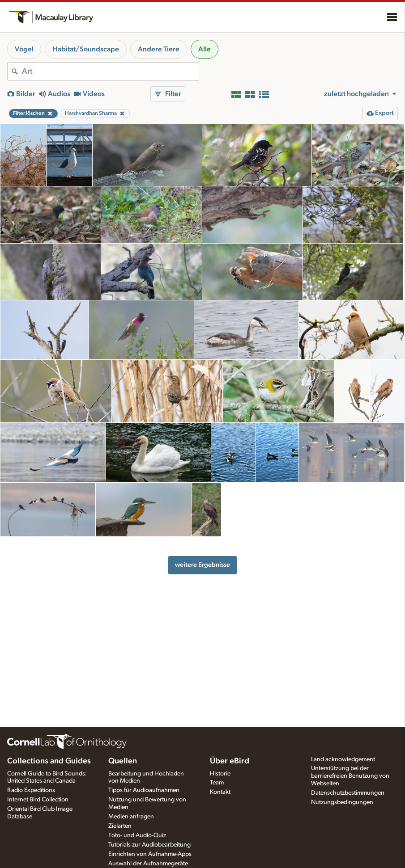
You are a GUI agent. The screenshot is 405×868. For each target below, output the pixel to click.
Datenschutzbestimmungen (348, 793)
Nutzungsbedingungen (342, 802)
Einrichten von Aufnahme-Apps (150, 854)
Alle (205, 49)
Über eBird (230, 761)
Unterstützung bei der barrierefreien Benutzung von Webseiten (350, 776)
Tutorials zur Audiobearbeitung (149, 845)
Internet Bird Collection (38, 800)
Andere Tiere (159, 49)
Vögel (24, 49)
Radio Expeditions (31, 790)
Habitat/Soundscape (86, 49)
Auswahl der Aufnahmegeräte (148, 864)
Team (217, 783)
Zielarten (120, 826)
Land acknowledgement (343, 759)
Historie (220, 774)
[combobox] (110, 72)
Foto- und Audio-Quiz (137, 835)
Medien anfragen (131, 817)
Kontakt (220, 792)
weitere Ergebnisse (202, 565)
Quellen (123, 761)
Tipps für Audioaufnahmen (144, 790)
